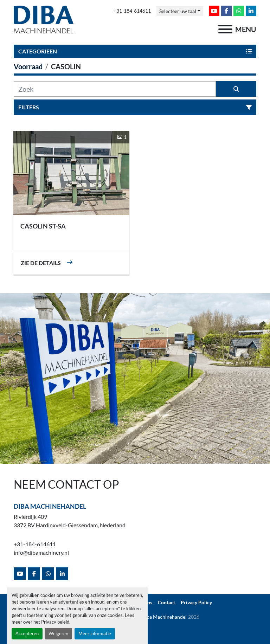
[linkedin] (251, 11)
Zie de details (41, 263)
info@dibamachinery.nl (41, 552)
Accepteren (27, 633)
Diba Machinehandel (50, 506)
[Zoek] (115, 89)
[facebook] (226, 11)
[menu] (225, 29)
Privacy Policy (196, 603)
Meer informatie (95, 633)
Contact (166, 603)
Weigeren (58, 633)
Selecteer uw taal (178, 11)
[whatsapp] (239, 11)
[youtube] (214, 11)
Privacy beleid (55, 622)
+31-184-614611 (132, 11)
